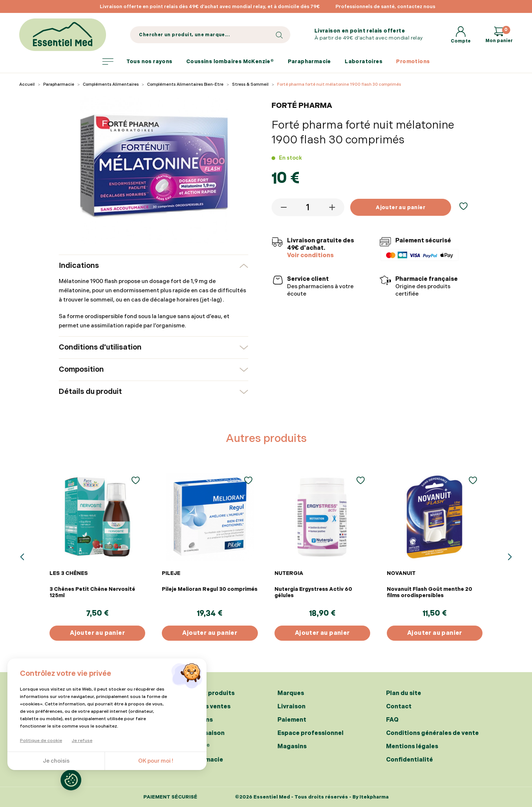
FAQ (392, 720)
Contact (399, 707)
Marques (291, 693)
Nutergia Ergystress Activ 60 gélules (313, 592)
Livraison (291, 707)
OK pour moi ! (156, 761)
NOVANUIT (401, 573)
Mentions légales (412, 747)
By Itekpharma (371, 797)
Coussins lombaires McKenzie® (230, 62)
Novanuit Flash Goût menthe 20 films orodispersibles (429, 592)
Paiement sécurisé (170, 797)
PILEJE (171, 573)
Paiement (292, 720)
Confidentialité (410, 760)
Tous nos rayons (137, 62)
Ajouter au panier (400, 207)
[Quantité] (308, 207)
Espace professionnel (311, 733)
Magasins (292, 747)
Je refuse (82, 741)
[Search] (210, 35)
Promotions (413, 62)
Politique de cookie (41, 741)
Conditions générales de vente (432, 733)
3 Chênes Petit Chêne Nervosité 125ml (92, 592)
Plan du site (404, 693)
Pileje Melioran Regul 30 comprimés (210, 589)
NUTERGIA (289, 573)
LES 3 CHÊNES (69, 573)
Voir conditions (310, 256)
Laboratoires (364, 62)
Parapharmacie (309, 62)
